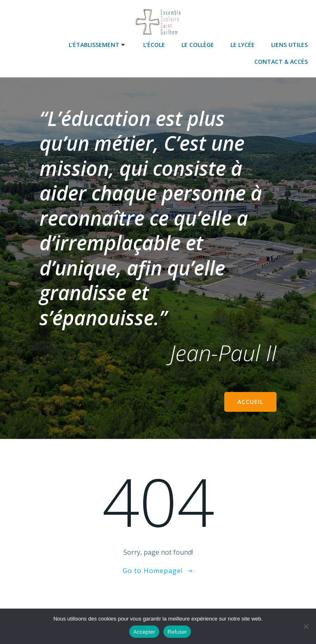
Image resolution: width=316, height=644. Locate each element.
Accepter (144, 632)
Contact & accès (281, 62)
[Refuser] (306, 626)
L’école (154, 45)
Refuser (177, 632)
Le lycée (243, 45)
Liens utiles (289, 45)
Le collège (198, 45)
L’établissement (98, 45)
